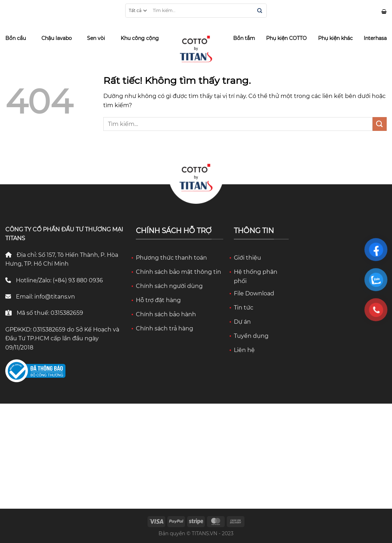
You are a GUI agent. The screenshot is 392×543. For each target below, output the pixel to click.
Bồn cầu (16, 38)
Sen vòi (96, 38)
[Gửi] (260, 11)
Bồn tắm (244, 38)
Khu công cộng (140, 38)
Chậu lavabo (57, 38)
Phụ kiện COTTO (286, 38)
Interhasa (375, 38)
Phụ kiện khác (335, 38)
